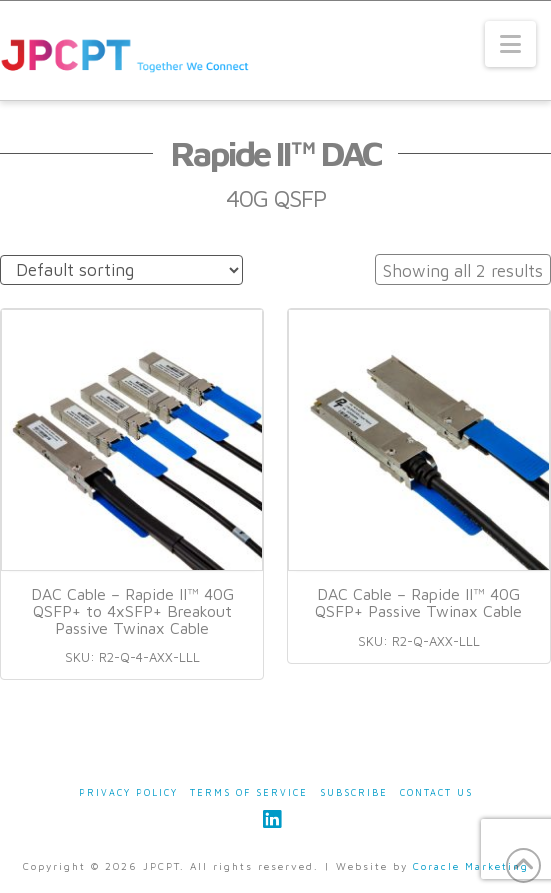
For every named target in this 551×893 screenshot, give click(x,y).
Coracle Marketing (471, 866)
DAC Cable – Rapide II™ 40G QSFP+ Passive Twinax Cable (418, 602)
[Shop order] (121, 270)
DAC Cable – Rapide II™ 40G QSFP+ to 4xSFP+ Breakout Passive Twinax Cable (132, 611)
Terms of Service (249, 792)
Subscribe (354, 792)
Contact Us (436, 792)
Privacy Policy (128, 792)
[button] (510, 44)
